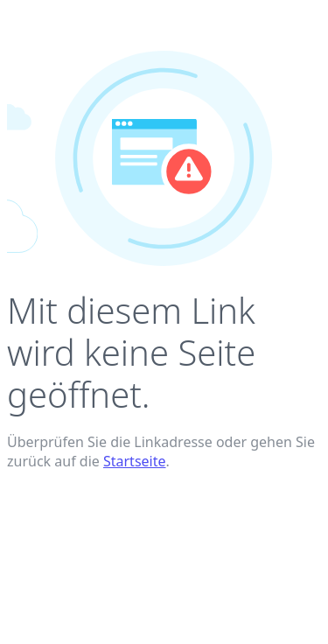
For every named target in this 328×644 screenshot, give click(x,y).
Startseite (135, 461)
